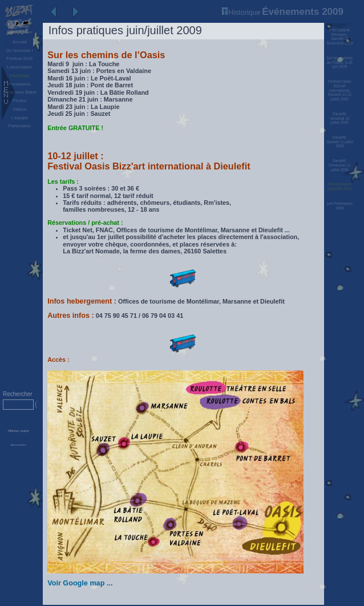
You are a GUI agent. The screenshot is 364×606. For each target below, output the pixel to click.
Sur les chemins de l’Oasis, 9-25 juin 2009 (339, 62)
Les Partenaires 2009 (340, 206)
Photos (19, 101)
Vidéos (20, 109)
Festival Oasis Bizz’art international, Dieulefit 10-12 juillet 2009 (340, 90)
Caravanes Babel (20, 92)
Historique (20, 76)
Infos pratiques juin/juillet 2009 (340, 186)
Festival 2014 (19, 58)
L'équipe (20, 118)
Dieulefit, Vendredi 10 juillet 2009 (339, 118)
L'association (19, 67)
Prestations (20, 84)
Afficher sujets (18, 431)
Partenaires (20, 126)
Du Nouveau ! (20, 50)
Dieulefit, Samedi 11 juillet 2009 (340, 142)
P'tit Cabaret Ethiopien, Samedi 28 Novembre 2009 (339, 37)
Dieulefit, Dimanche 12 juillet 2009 (339, 165)
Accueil (20, 42)
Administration (19, 445)
